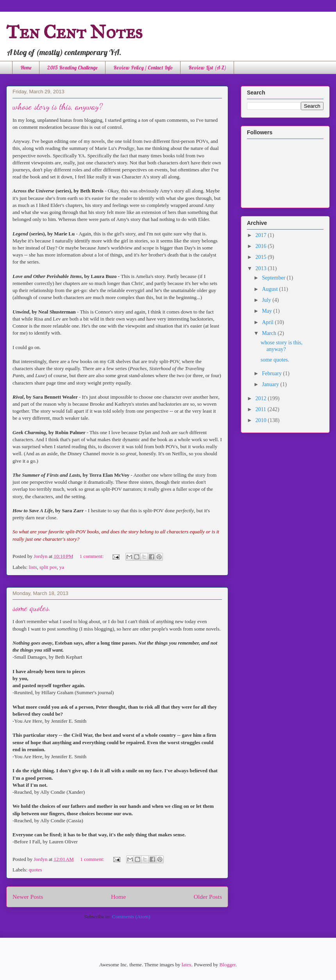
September (274, 278)
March (270, 333)
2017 (262, 235)
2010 (262, 420)
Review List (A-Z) (207, 68)
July (267, 300)
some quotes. (32, 608)
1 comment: (92, 556)
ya (62, 567)
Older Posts (208, 897)
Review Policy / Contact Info (143, 68)
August (270, 289)
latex (187, 965)
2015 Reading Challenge (72, 68)
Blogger (228, 965)
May (267, 311)
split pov (48, 567)
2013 (262, 268)
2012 (262, 398)
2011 (262, 409)
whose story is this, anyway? (58, 107)
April (268, 322)
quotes (36, 870)
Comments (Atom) (131, 917)
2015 (262, 257)
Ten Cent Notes (74, 32)
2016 (262, 246)
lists (33, 567)
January (271, 384)
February (272, 373)
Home (26, 68)
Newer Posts (28, 897)
